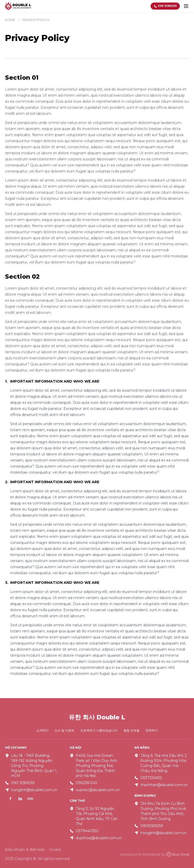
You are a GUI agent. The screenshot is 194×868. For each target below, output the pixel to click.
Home (10, 20)
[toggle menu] (186, 6)
